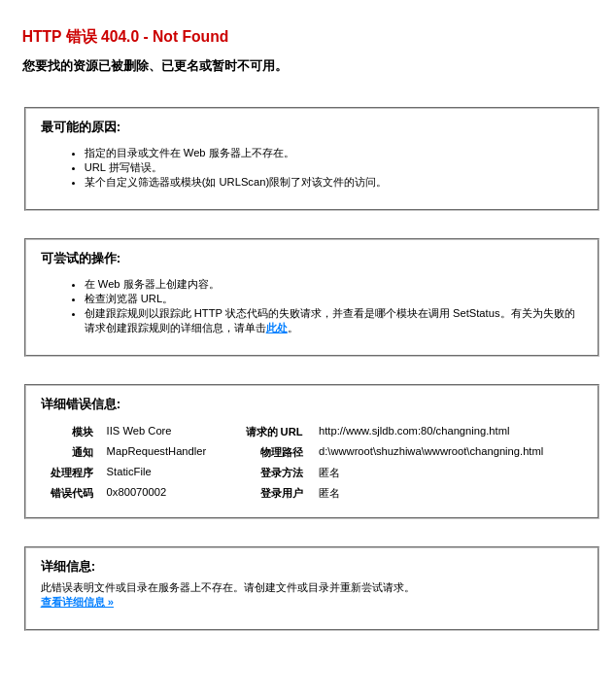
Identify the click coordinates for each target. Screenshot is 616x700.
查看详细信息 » (77, 602)
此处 (277, 328)
